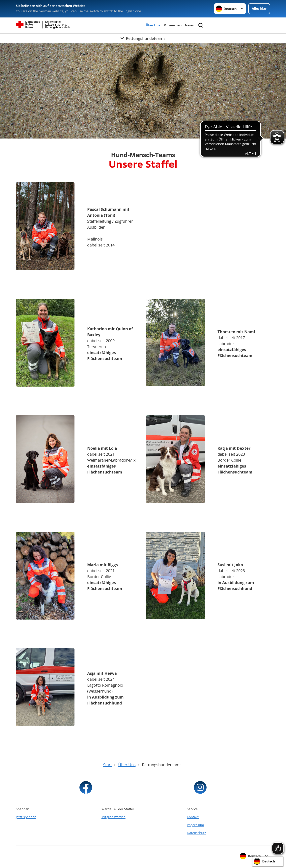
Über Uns (153, 25)
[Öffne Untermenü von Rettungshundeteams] (143, 38)
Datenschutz (196, 833)
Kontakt (193, 817)
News (189, 25)
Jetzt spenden (26, 817)
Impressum (195, 825)
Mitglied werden (114, 817)
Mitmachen (173, 25)
